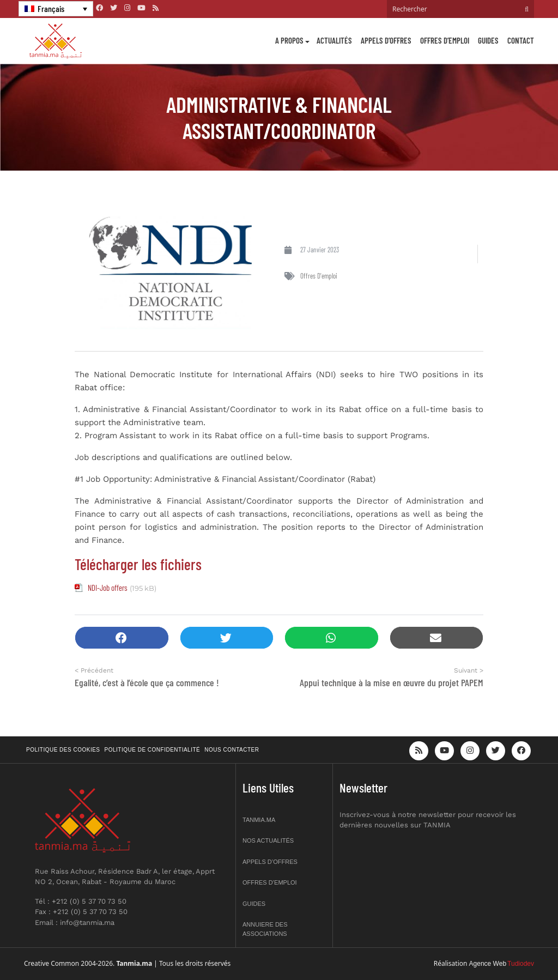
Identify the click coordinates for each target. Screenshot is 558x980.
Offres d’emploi (445, 40)
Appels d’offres (386, 40)
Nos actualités (268, 840)
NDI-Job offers (108, 588)
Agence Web (488, 964)
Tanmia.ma (259, 820)
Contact (521, 40)
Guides (488, 40)
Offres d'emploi (319, 276)
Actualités (334, 40)
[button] (122, 638)
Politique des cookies (63, 750)
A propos (289, 40)
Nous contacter (232, 750)
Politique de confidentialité (153, 750)
